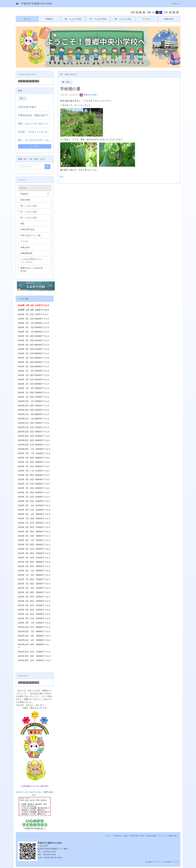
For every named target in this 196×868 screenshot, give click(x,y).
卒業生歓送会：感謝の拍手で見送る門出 (39, 115)
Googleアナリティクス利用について (162, 862)
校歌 (126, 836)
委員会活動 (151, 836)
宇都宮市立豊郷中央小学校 (37, 4)
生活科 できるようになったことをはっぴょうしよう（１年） (50, 132)
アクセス (162, 836)
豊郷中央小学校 (88, 95)
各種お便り (173, 836)
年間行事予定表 (137, 836)
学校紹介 (118, 836)
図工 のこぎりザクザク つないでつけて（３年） (44, 140)
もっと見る (35, 146)
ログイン (176, 4)
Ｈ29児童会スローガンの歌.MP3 (35, 786)
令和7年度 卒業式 (27, 107)
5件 (22, 98)
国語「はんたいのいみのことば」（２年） (40, 124)
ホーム (108, 836)
